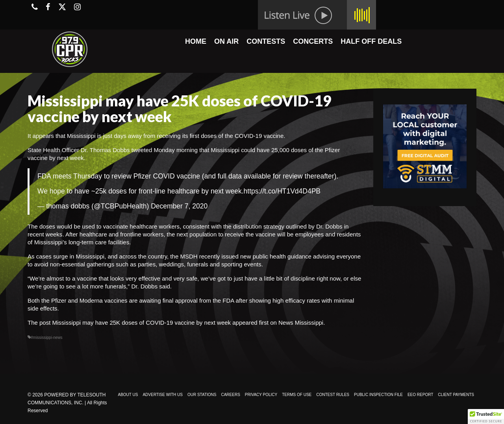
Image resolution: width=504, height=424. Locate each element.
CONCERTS (313, 41)
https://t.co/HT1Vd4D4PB (282, 191)
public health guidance (282, 256)
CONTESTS (266, 41)
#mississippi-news (47, 338)
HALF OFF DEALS (371, 41)
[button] (486, 417)
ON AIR (226, 41)
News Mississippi (301, 323)
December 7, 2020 (179, 206)
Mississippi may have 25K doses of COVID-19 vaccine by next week (142, 323)
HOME (196, 41)
